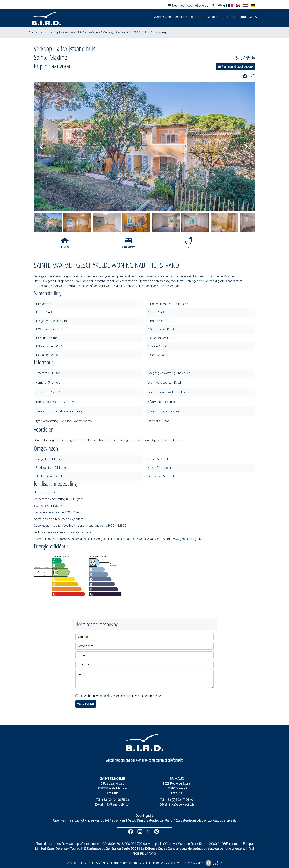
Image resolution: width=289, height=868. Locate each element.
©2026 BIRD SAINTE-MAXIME (86, 863)
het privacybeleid (99, 696)
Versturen (86, 704)
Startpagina (36, 32)
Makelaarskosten (153, 863)
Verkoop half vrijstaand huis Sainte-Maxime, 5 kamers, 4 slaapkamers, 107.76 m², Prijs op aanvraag (107, 32)
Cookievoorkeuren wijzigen (186, 863)
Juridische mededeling (124, 863)
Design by (213, 863)
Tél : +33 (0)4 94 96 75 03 (112, 800)
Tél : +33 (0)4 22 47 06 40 (177, 800)
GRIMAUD (177, 779)
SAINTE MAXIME (112, 779)
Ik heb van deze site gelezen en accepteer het (121, 696)
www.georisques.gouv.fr (188, 539)
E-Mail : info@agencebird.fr (112, 805)
